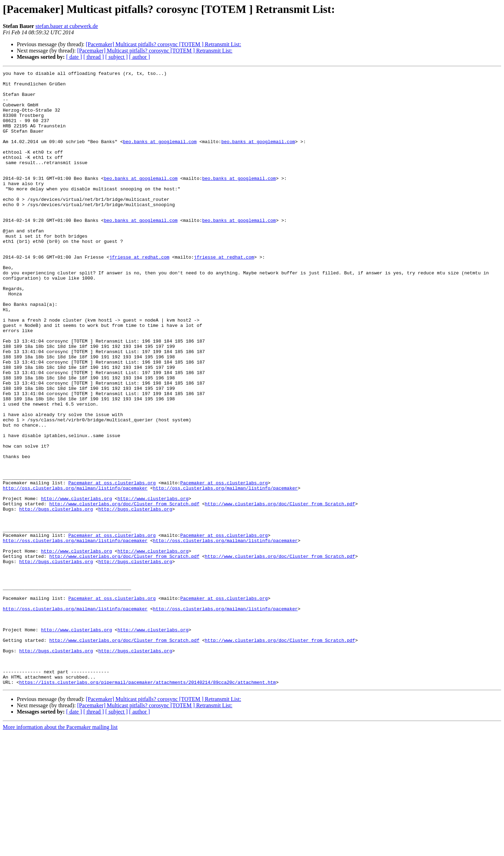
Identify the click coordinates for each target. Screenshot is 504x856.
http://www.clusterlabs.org (76, 584)
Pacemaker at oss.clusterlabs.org (112, 566)
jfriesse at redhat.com (139, 295)
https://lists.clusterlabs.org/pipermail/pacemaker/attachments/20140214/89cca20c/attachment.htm (148, 805)
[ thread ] (94, 57)
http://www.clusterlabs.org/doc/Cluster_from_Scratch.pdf (124, 591)
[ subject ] (117, 57)
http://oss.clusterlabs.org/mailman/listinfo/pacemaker (75, 572)
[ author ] (140, 57)
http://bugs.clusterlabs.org (56, 597)
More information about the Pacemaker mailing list (60, 850)
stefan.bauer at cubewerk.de (67, 26)
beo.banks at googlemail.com (160, 156)
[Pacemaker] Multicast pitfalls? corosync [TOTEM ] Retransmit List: (163, 44)
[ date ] (74, 57)
